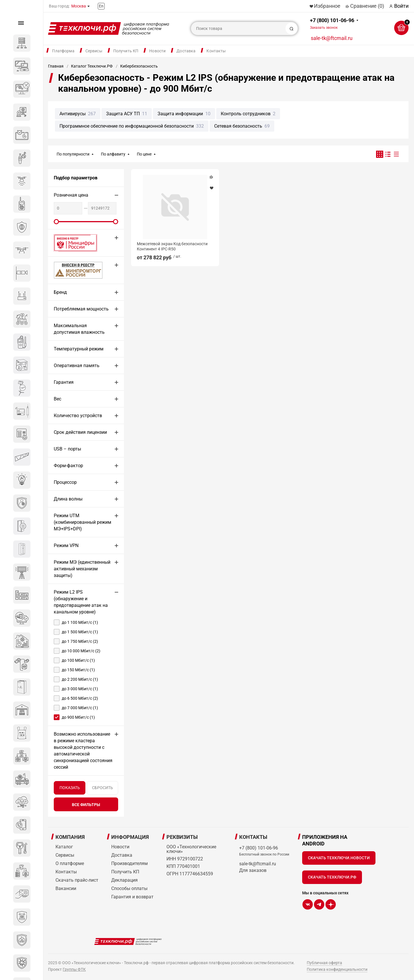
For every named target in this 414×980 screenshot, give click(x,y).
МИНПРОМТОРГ (71, 270)
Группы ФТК (74, 969)
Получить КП (126, 51)
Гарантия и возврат (132, 897)
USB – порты (67, 449)
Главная (56, 66)
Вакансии (66, 888)
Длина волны (68, 499)
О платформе (70, 863)
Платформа (63, 51)
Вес (57, 399)
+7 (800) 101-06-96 (332, 23)
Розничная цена (71, 195)
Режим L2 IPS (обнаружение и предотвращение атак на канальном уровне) (81, 602)
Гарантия (64, 382)
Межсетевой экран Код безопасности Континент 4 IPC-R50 (172, 246)
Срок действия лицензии (80, 432)
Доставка (186, 51)
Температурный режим (79, 349)
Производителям (130, 863)
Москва (79, 6)
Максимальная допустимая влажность (79, 329)
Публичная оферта (324, 963)
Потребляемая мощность (81, 309)
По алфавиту (113, 154)
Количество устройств (78, 416)
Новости (157, 51)
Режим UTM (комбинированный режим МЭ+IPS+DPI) (83, 522)
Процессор (65, 482)
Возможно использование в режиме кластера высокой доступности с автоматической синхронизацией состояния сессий (83, 751)
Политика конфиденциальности (337, 969)
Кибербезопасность (139, 66)
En (101, 6)
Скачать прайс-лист (77, 880)
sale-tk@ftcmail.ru (332, 38)
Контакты (216, 51)
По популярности (73, 154)
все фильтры (86, 805)
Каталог (64, 847)
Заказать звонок (324, 28)
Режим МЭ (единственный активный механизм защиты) (82, 569)
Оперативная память (77, 366)
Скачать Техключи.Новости (339, 858)
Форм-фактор (68, 466)
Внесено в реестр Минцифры (72, 243)
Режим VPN (66, 545)
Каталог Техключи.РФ (92, 66)
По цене (144, 154)
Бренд (60, 292)
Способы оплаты (129, 888)
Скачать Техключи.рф (332, 877)
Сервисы (94, 51)
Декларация (124, 880)
